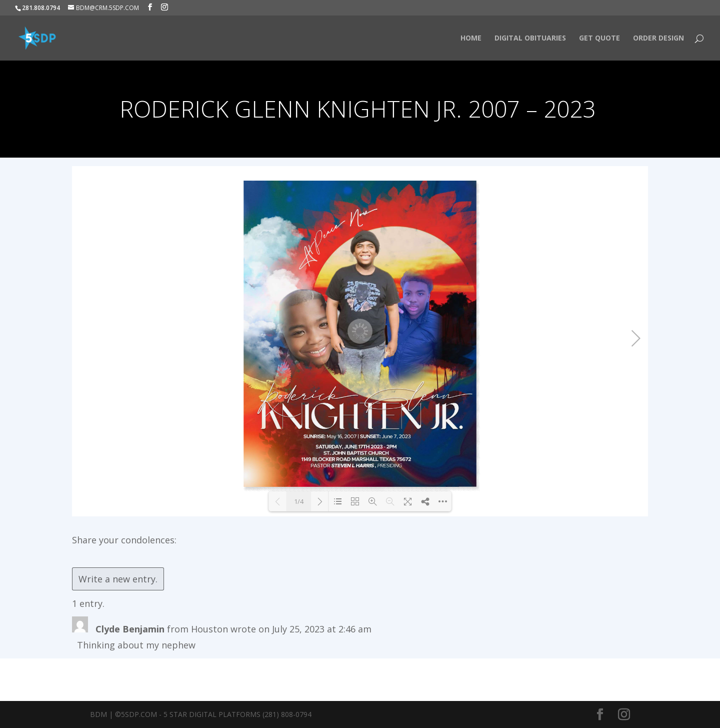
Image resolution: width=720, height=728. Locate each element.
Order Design (658, 39)
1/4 (299, 501)
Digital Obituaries (530, 39)
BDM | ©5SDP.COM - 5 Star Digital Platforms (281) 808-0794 (201, 714)
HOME (471, 39)
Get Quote (599, 39)
